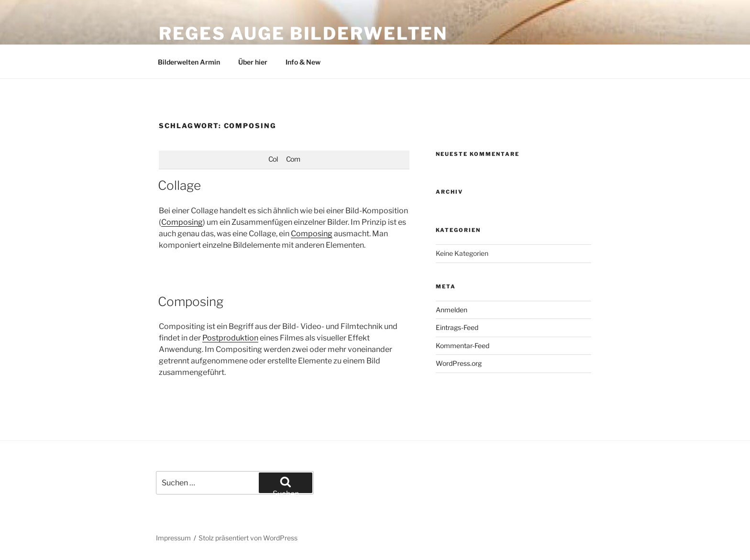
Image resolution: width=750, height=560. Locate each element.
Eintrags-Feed (457, 327)
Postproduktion (230, 338)
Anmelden (452, 310)
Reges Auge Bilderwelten (303, 33)
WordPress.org (459, 363)
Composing (182, 222)
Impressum (173, 538)
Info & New (303, 62)
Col (273, 159)
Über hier (253, 62)
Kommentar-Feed (463, 346)
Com (293, 159)
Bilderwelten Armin (189, 62)
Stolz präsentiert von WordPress (248, 538)
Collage (179, 185)
